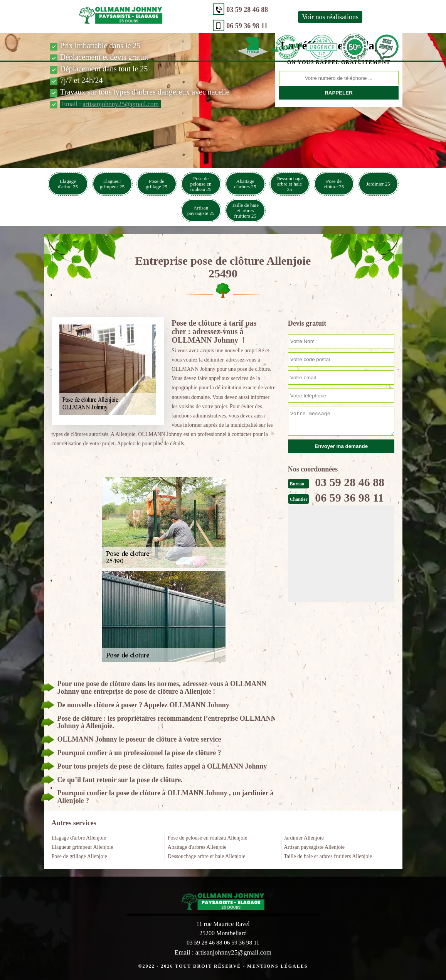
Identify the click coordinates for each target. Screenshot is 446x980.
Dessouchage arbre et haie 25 (290, 184)
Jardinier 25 (378, 184)
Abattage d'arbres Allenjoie (197, 847)
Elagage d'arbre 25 (68, 184)
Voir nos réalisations (264, 17)
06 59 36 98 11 (181, 26)
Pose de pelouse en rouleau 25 (201, 184)
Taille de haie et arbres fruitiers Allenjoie (328, 856)
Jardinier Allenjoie (304, 838)
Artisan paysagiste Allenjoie (314, 847)
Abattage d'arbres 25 (245, 184)
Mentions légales (277, 966)
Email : (110, 104)
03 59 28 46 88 (181, 10)
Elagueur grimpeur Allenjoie (82, 847)
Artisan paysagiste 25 (201, 210)
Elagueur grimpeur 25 (112, 184)
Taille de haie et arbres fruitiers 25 (245, 210)
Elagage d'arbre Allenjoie (79, 838)
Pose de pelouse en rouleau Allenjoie (207, 838)
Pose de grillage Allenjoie (79, 856)
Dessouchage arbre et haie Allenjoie (206, 856)
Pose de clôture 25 (334, 184)
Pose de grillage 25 (157, 184)
